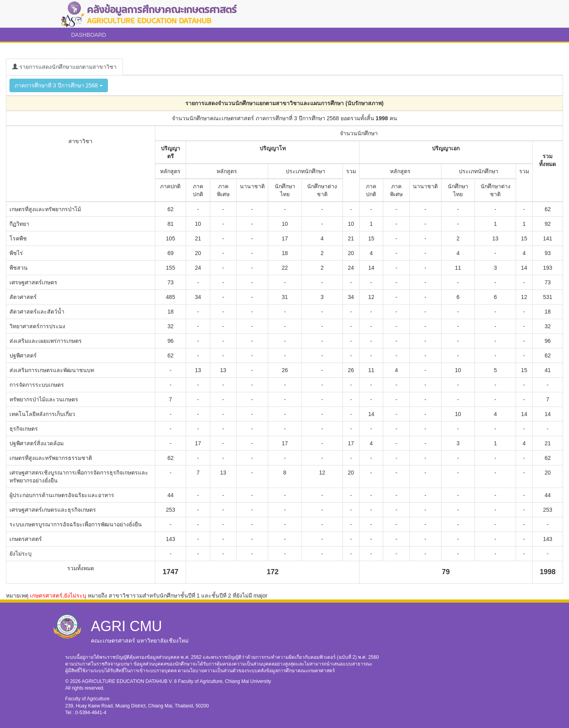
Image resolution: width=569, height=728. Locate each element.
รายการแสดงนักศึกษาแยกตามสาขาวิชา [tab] (64, 67)
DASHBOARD (89, 35)
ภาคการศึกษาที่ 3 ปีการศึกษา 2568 (59, 85)
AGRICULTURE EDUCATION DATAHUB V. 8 (130, 681)
